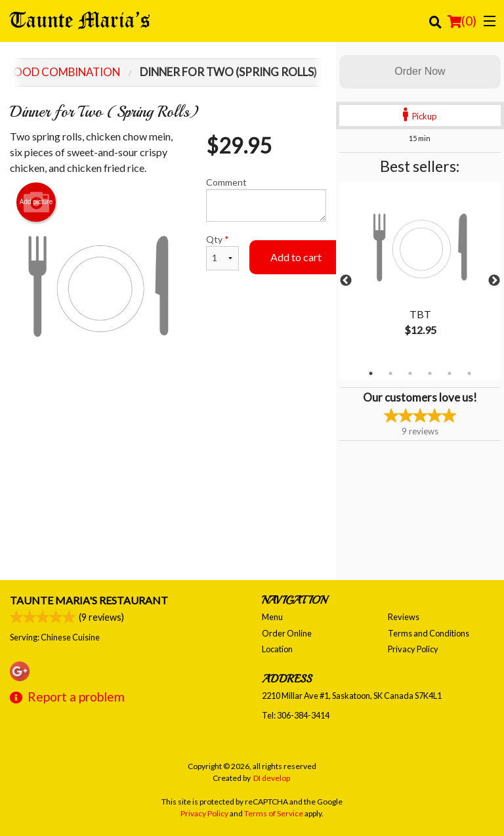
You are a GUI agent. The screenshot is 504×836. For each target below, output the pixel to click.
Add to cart (296, 257)
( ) (462, 21)
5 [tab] (450, 373)
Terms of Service (274, 813)
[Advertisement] (168, 417)
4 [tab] (430, 373)
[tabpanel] (420, 273)
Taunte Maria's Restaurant (89, 600)
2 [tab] (390, 373)
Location (277, 649)
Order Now (420, 71)
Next (494, 281)
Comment (266, 199)
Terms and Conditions (429, 633)
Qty (222, 252)
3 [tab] (410, 373)
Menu (272, 617)
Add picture (36, 202)
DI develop (272, 778)
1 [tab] (371, 373)
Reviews (404, 617)
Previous (346, 281)
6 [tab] (469, 373)
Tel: (296, 715)
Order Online (287, 633)
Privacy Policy (413, 649)
